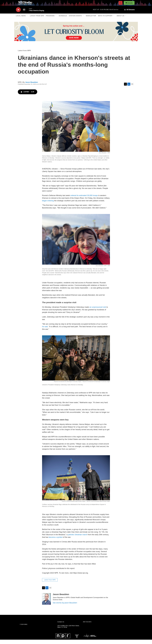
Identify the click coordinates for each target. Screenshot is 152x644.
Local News (21, 20)
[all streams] (129, 14)
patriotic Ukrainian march (78, 539)
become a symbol (56, 542)
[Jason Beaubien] (46, 603)
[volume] (24, 14)
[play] (18, 14)
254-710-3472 (87, 626)
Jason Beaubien (32, 87)
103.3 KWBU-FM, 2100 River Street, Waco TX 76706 (68, 631)
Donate (131, 5)
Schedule (63, 20)
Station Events (75, 20)
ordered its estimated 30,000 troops (84, 200)
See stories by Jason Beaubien (65, 607)
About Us (120, 20)
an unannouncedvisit (98, 311)
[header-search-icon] (121, 5)
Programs (50, 20)
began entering (48, 205)
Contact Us (61, 626)
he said (45, 331)
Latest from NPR (37, 20)
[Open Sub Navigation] (27, 20)
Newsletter (91, 20)
